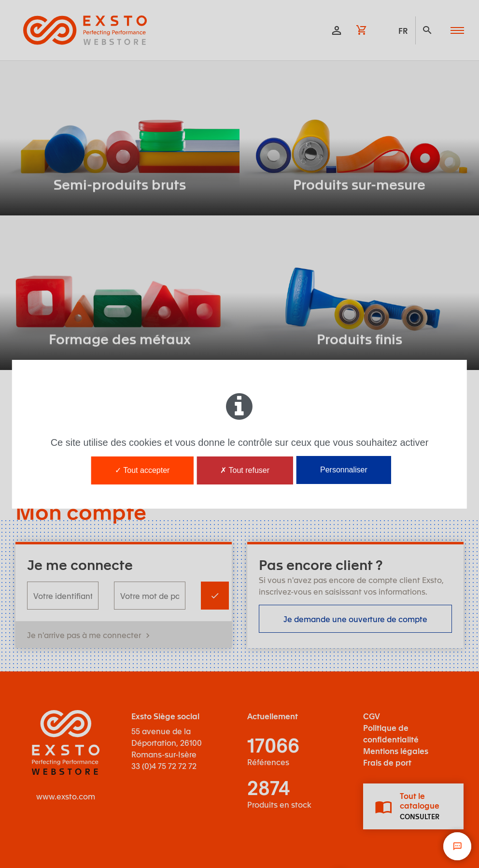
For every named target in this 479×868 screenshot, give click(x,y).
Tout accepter (142, 470)
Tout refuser (245, 470)
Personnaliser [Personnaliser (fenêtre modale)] (344, 470)
